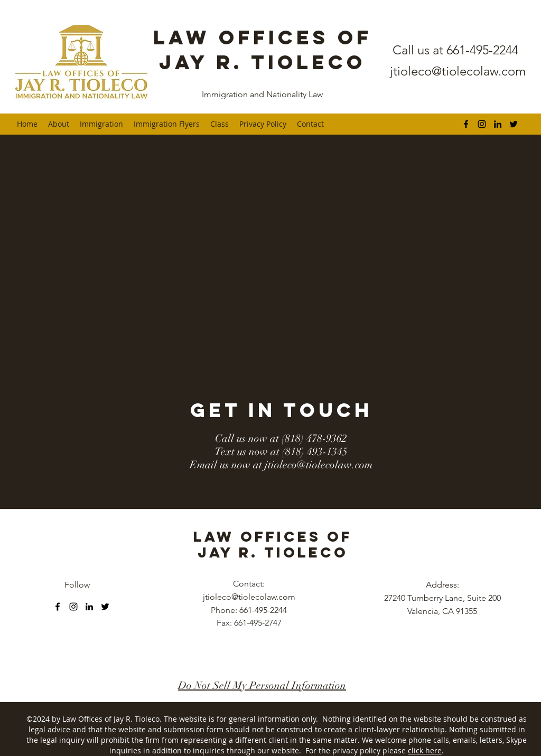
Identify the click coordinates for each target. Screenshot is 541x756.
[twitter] (514, 124)
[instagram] (482, 124)
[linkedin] (498, 124)
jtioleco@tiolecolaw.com (458, 71)
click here (425, 750)
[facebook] (466, 124)
